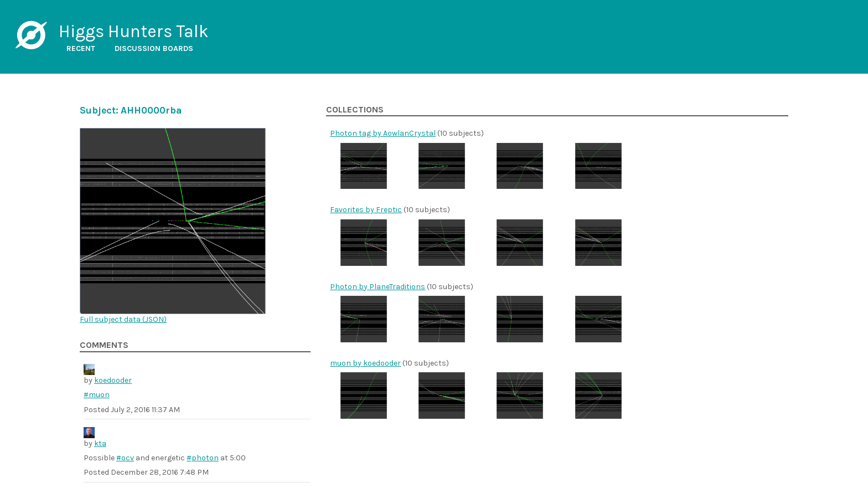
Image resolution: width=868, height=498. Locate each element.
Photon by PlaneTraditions (378, 287)
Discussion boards (154, 48)
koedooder (113, 380)
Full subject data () (123, 319)
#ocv (125, 458)
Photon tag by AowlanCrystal (383, 133)
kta (100, 443)
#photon (203, 458)
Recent (81, 48)
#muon (97, 395)
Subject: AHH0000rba (131, 110)
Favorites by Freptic (366, 210)
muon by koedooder (365, 363)
